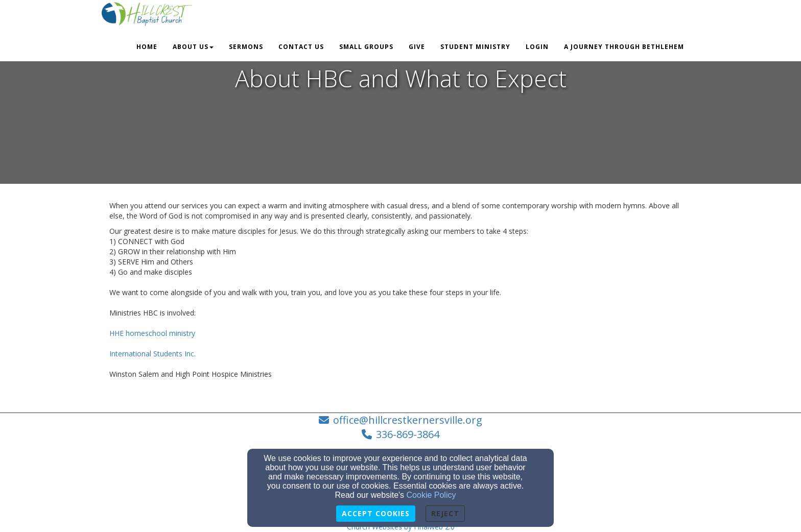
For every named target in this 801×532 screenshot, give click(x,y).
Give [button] (417, 47)
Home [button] (147, 47)
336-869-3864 (408, 434)
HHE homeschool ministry (152, 333)
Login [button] (537, 47)
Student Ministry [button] (475, 47)
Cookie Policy (431, 495)
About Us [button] (193, 47)
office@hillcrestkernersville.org (408, 420)
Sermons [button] (246, 47)
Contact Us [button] (301, 47)
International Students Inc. (152, 354)
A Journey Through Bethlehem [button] (624, 47)
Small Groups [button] (366, 47)
